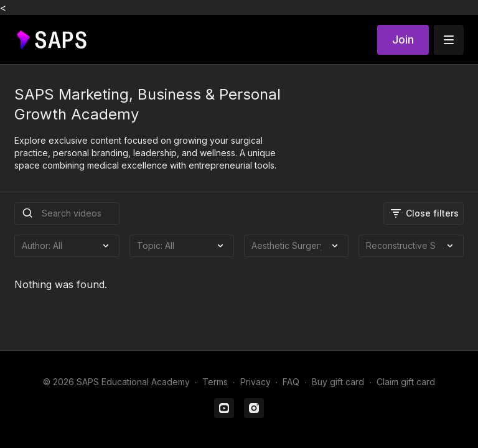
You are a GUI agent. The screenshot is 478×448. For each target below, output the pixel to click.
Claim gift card (406, 382)
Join (403, 40)
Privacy (255, 382)
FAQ (291, 382)
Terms (215, 382)
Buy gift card (338, 382)
